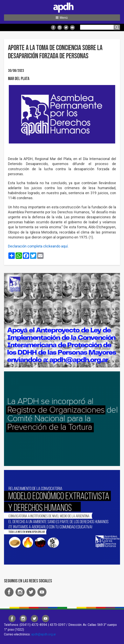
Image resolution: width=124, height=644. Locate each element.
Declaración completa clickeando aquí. (38, 246)
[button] (62, 18)
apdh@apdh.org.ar (44, 634)
